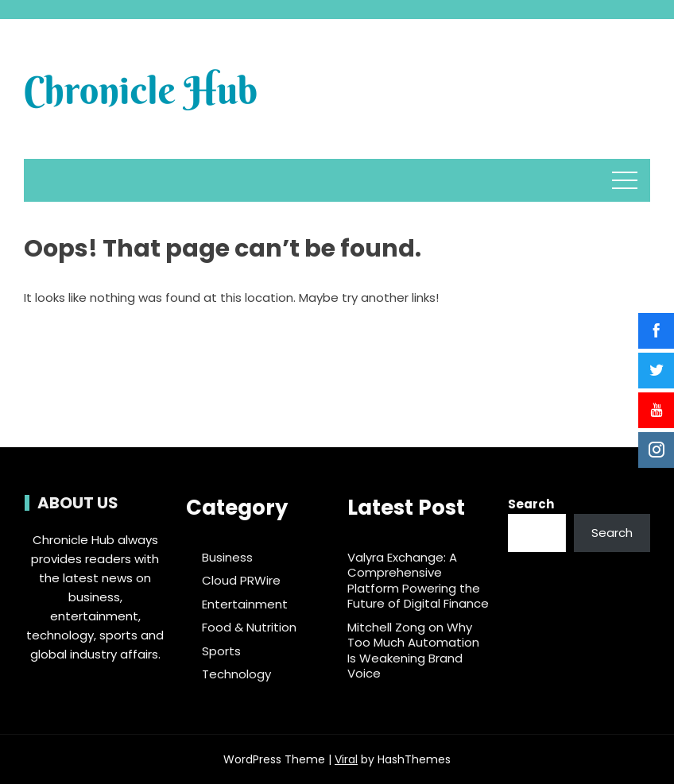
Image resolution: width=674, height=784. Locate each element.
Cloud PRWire (241, 581)
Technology (236, 674)
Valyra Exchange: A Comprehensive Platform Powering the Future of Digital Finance (418, 581)
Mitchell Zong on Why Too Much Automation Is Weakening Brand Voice (413, 651)
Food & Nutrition (249, 628)
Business (227, 558)
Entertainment (245, 604)
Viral (346, 759)
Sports (221, 651)
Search (531, 504)
